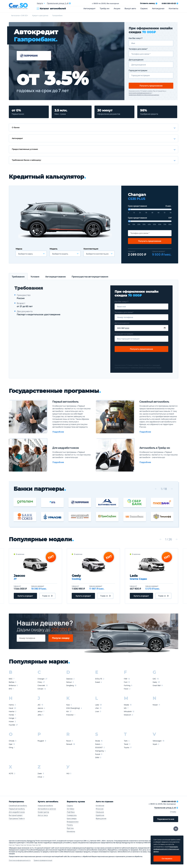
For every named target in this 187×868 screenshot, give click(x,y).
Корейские (100, 815)
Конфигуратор (43, 812)
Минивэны (71, 831)
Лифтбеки (71, 812)
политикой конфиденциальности (140, 93)
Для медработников (17, 812)
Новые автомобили (45, 806)
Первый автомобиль (17, 809)
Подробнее (58, 432)
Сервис (144, 9)
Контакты (173, 9)
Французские (101, 818)
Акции (117, 9)
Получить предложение (151, 86)
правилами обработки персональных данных (144, 95)
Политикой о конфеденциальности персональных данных (166, 849)
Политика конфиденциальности (20, 860)
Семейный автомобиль (18, 806)
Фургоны (70, 828)
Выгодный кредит (16, 815)
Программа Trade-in (17, 818)
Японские (100, 809)
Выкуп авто (130, 9)
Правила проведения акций (43, 860)
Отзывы (173, 812)
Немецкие (100, 812)
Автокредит (89, 9)
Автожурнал (158, 9)
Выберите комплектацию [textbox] (97, 254)
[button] (156, 489)
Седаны (70, 806)
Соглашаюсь (167, 859)
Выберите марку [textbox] (26, 254)
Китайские (100, 806)
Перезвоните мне (166, 819)
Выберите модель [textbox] (60, 254)
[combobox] (31, 254)
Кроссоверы (72, 818)
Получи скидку (61, 638)
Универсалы (72, 815)
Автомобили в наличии (47, 809)
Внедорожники (73, 822)
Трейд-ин (105, 9)
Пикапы (70, 825)
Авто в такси (43, 815)
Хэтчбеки (70, 809)
